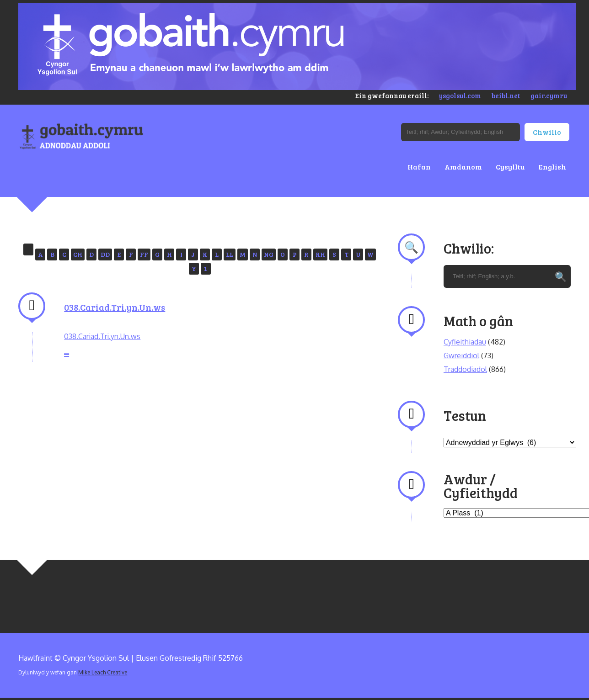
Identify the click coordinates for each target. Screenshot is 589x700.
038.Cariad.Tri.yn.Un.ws (115, 307)
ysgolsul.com (460, 95)
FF (144, 254)
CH (78, 254)
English (552, 167)
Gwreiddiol (461, 355)
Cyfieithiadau (465, 342)
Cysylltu (510, 167)
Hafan (419, 167)
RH (320, 254)
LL (230, 254)
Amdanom (463, 167)
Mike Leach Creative (103, 672)
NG (269, 254)
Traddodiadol (465, 369)
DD (105, 254)
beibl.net (506, 95)
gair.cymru (549, 95)
